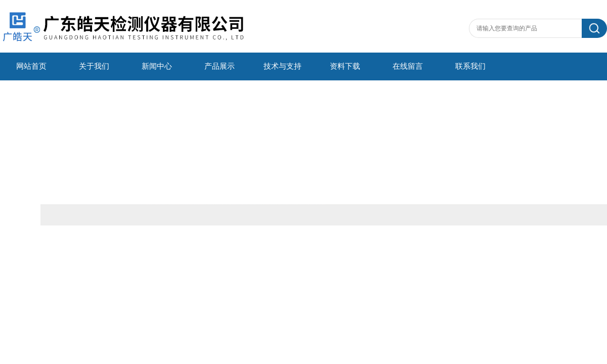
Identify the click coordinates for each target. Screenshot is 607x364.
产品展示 (220, 66)
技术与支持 (283, 66)
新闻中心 (157, 66)
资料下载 (345, 66)
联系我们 (470, 66)
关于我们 (94, 66)
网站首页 (31, 66)
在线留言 (408, 66)
